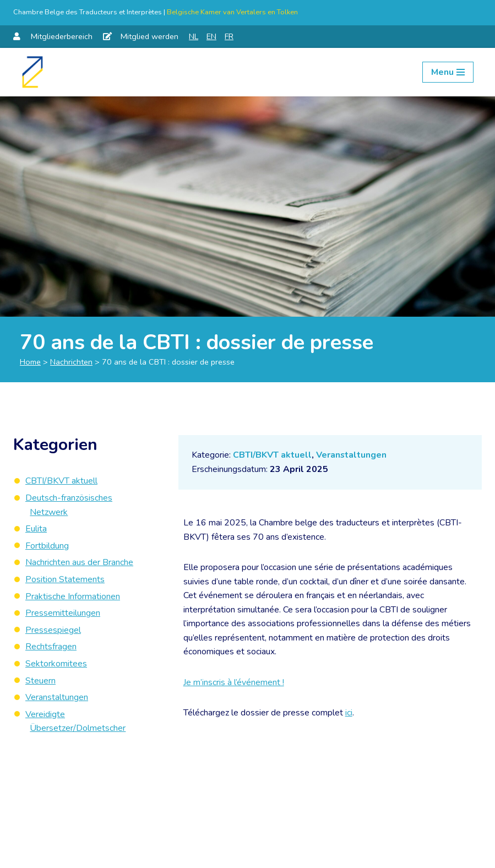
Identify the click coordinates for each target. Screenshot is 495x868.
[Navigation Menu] (448, 72)
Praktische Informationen (73, 596)
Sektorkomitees (56, 664)
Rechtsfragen (51, 647)
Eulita (36, 529)
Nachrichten (71, 362)
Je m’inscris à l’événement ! (234, 683)
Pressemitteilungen (63, 613)
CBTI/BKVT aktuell (272, 455)
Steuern (40, 681)
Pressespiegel (53, 630)
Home (30, 362)
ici (349, 714)
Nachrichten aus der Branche (79, 562)
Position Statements (65, 579)
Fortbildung (47, 546)
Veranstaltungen (352, 455)
